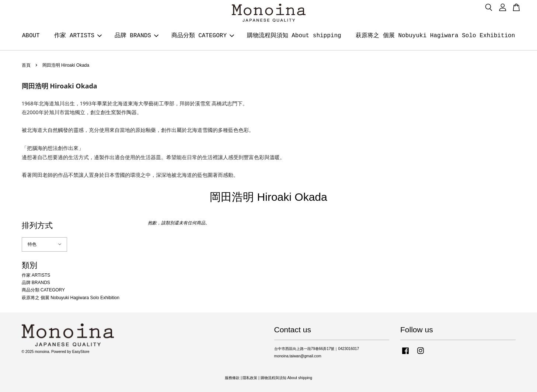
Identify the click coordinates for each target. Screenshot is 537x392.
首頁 (26, 65)
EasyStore (81, 352)
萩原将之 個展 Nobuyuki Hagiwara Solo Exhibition (435, 36)
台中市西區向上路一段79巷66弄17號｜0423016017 (317, 349)
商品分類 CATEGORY (203, 36)
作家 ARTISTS (78, 36)
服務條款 (232, 378)
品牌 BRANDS (137, 36)
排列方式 (37, 225)
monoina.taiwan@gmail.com (298, 356)
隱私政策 (250, 378)
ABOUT (31, 36)
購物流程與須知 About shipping (294, 36)
